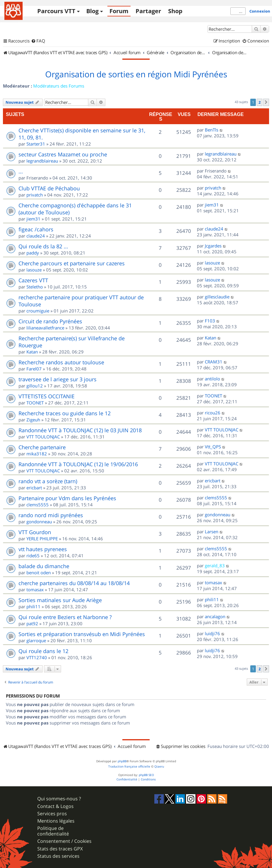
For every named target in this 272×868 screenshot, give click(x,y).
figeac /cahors (36, 229)
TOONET (35, 403)
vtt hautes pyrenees (43, 549)
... (21, 171)
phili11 (33, 606)
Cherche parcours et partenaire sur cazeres (72, 263)
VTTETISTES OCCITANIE (47, 396)
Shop (175, 11)
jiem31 (33, 219)
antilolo (212, 379)
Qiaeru (159, 767)
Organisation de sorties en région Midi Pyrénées (136, 74)
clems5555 (38, 505)
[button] (266, 102)
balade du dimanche (44, 566)
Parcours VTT (56, 11)
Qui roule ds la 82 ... (43, 246)
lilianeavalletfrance (45, 328)
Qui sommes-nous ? (59, 799)
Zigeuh (33, 420)
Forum (119, 11)
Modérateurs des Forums (59, 86)
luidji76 (212, 633)
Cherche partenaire (42, 447)
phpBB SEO (146, 775)
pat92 (32, 623)
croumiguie (38, 311)
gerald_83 (215, 565)
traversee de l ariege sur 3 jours (58, 379)
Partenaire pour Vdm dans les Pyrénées (67, 498)
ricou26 (213, 413)
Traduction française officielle (129, 767)
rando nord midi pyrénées (51, 515)
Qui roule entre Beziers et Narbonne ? (65, 617)
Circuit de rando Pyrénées (50, 321)
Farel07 (34, 369)
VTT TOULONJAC (43, 437)
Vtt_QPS (213, 447)
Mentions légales (56, 821)
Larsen (212, 532)
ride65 (33, 556)
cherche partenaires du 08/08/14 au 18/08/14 (74, 583)
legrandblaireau (42, 161)
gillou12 (35, 386)
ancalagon (215, 616)
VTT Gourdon (35, 532)
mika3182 (37, 454)
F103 (210, 321)
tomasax (35, 590)
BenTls (212, 130)
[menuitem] (38, 41)
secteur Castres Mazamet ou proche (63, 154)
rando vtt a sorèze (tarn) (48, 481)
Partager (148, 11)
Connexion (260, 11)
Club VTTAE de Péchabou (49, 188)
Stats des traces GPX (60, 849)
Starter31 (36, 144)
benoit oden (39, 573)
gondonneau (39, 522)
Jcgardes (213, 246)
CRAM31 (214, 362)
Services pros (52, 814)
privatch (35, 195)
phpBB (122, 761)
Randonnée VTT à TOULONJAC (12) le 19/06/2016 (78, 464)
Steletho (35, 287)
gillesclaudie (217, 297)
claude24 (36, 236)
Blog (92, 11)
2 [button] (260, 102)
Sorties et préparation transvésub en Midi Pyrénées (82, 634)
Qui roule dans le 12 (43, 651)
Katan (32, 352)
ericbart (34, 488)
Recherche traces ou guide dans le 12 (65, 413)
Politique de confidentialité (53, 831)
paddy (33, 253)
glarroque (36, 640)
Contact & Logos (55, 806)
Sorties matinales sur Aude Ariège (60, 600)
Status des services (58, 856)
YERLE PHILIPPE (42, 539)
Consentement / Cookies (64, 841)
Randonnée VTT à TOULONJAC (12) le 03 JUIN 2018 (80, 430)
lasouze (34, 270)
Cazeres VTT (33, 280)
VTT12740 (37, 657)
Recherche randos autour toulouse (61, 362)
